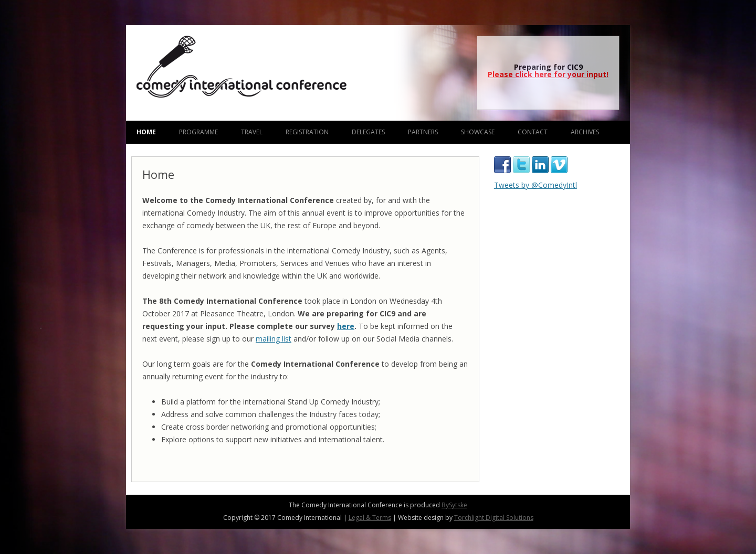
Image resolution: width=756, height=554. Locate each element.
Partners (423, 132)
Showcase (478, 132)
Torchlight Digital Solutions (494, 518)
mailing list (274, 339)
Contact (533, 132)
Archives (585, 132)
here (346, 326)
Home (146, 132)
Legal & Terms (370, 518)
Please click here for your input (547, 74)
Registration (307, 132)
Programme (198, 132)
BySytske (454, 505)
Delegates (368, 132)
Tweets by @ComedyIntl (535, 185)
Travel (252, 132)
